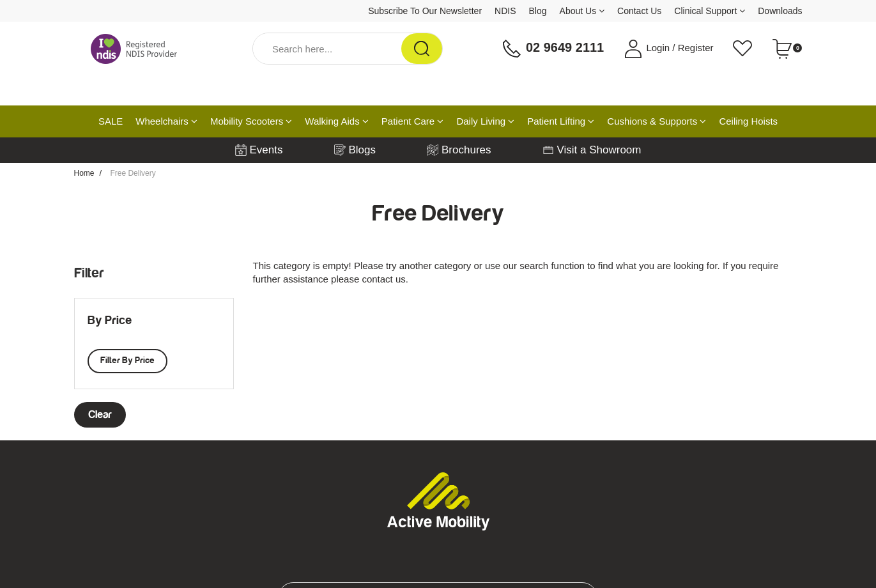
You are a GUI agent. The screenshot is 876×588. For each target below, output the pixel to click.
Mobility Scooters (251, 121)
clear (100, 415)
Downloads (780, 11)
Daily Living (485, 121)
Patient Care (413, 121)
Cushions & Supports (657, 121)
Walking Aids (336, 121)
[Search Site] (422, 49)
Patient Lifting (561, 121)
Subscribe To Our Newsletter (425, 11)
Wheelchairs (166, 121)
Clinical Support (710, 11)
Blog (538, 11)
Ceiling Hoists (748, 121)
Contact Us (639, 11)
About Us (582, 11)
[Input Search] (327, 49)
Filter (89, 273)
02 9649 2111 (553, 49)
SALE (111, 121)
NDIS (505, 11)
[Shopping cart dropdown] (787, 49)
